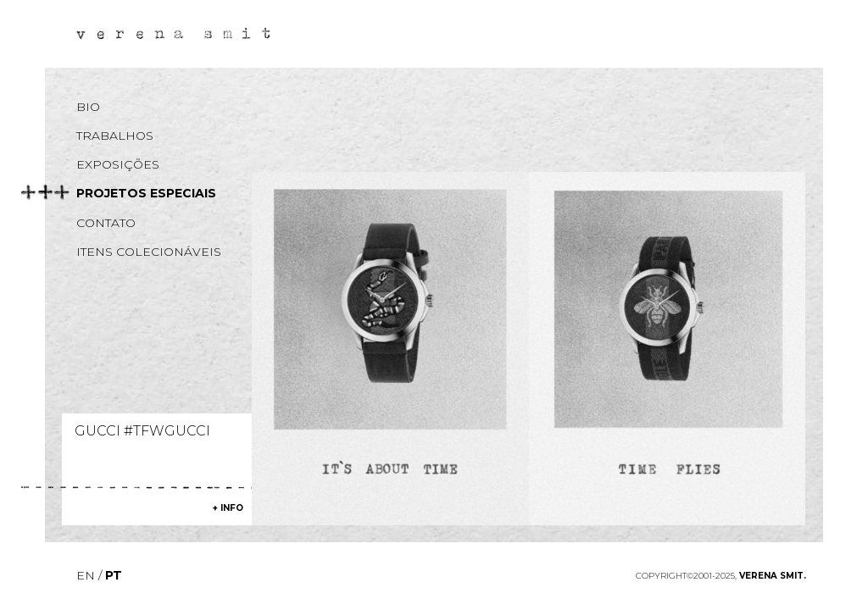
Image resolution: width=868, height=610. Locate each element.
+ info (228, 508)
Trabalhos (115, 136)
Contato (106, 223)
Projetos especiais (146, 193)
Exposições (118, 164)
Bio (88, 107)
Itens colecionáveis (149, 252)
